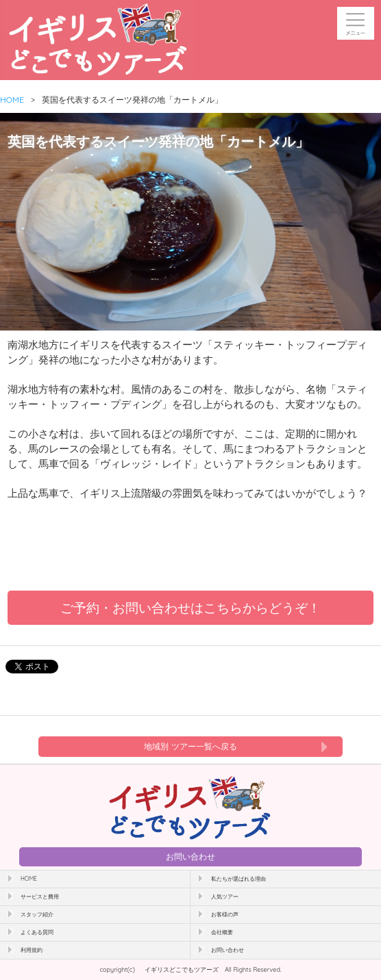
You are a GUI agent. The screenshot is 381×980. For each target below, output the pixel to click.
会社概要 (222, 932)
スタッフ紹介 (37, 914)
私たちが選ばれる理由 (238, 879)
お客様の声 (225, 914)
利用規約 (32, 950)
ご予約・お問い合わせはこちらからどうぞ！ (190, 608)
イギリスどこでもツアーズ (182, 969)
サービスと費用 (40, 897)
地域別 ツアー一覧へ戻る (190, 746)
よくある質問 (37, 932)
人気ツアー (225, 897)
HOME (12, 100)
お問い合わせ (190, 856)
